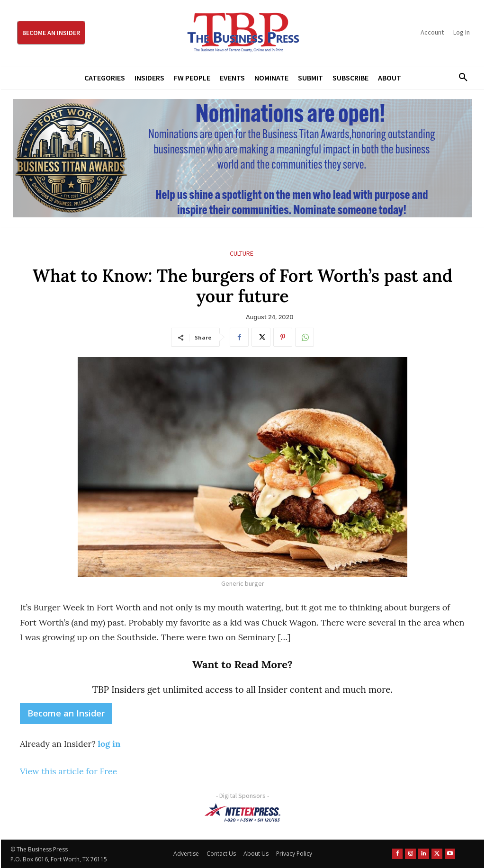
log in (109, 744)
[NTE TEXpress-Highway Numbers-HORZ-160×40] (242, 813)
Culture (242, 254)
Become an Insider (66, 713)
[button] (460, 78)
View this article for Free (68, 771)
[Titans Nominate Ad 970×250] (242, 158)
